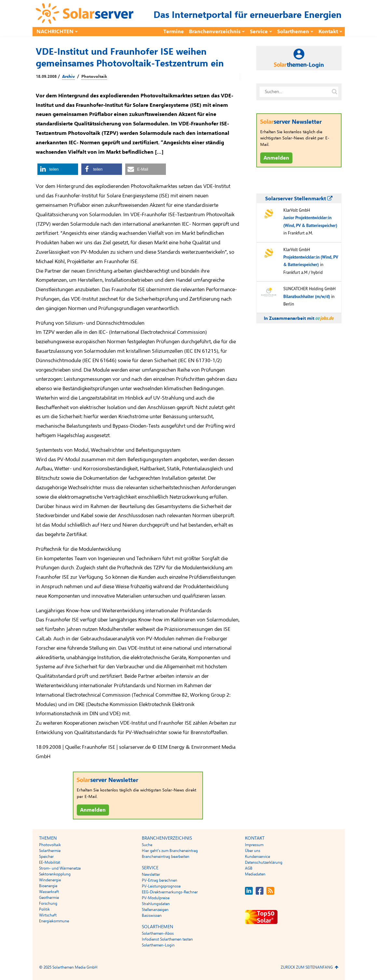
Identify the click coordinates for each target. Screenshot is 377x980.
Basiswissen (152, 916)
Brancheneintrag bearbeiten (166, 857)
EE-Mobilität (50, 862)
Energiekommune (54, 921)
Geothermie (49, 898)
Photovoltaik (94, 77)
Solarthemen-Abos (158, 933)
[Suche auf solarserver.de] (335, 92)
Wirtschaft (48, 915)
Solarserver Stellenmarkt (299, 199)
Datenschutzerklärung (264, 862)
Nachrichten (55, 32)
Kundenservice (257, 857)
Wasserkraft (49, 892)
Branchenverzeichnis (215, 32)
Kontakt (328, 32)
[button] (58, 169)
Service (259, 32)
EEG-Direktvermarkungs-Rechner (170, 892)
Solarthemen (293, 32)
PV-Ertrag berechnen (160, 880)
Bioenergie (48, 886)
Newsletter (151, 874)
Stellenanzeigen (155, 910)
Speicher (46, 857)
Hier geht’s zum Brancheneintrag (170, 851)
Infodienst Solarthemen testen (167, 939)
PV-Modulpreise (156, 898)
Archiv (68, 77)
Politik (44, 909)
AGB (249, 868)
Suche (147, 845)
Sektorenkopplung (55, 874)
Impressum (254, 845)
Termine (174, 32)
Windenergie (50, 880)
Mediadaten (255, 874)
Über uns (253, 851)
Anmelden (93, 810)
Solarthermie (50, 851)
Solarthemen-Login (158, 945)
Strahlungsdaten (156, 904)
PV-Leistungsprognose (161, 886)
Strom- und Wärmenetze (60, 868)
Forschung (48, 903)
